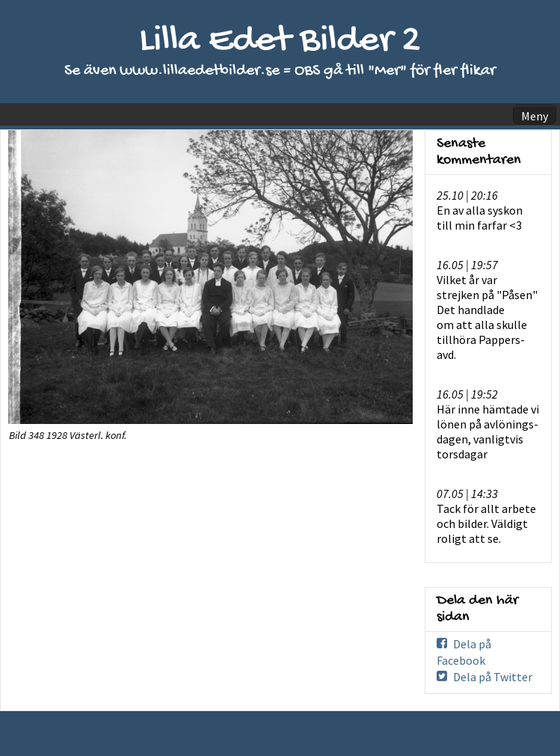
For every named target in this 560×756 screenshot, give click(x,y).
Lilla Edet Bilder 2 (280, 42)
